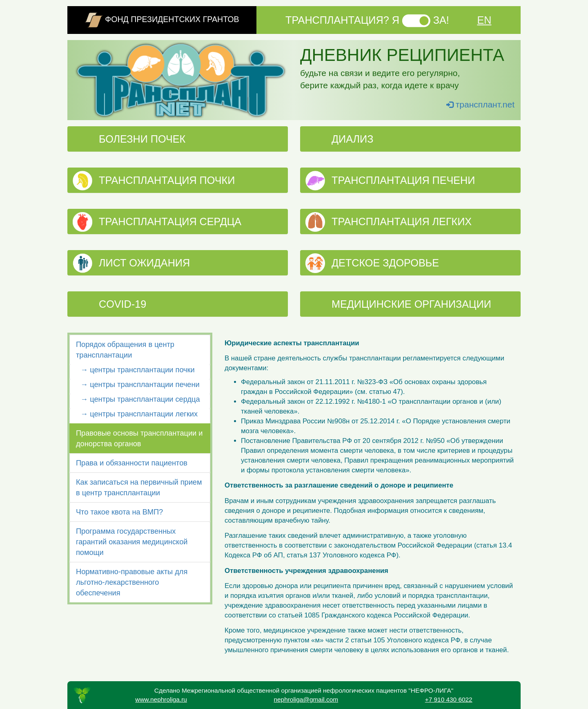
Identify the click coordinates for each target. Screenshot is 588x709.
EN (484, 20)
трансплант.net (480, 104)
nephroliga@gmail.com (306, 699)
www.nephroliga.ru (161, 699)
